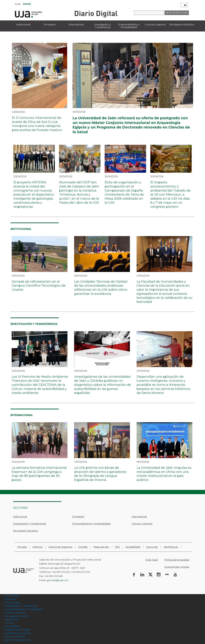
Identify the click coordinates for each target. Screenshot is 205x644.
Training (9, 623)
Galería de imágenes (60, 547)
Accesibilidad (133, 547)
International (12, 626)
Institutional (11, 620)
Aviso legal (152, 560)
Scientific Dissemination (18, 640)
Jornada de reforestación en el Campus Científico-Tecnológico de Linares (39, 286)
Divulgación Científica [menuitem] (182, 25)
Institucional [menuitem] (23, 25)
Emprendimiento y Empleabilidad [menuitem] (129, 26)
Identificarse (171, 547)
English (18, 4)
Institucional (20, 517)
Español (27, 4)
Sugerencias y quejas (177, 567)
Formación (78, 517)
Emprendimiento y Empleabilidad (91, 524)
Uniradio (83, 547)
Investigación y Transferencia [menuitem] (102, 26)
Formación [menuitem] (50, 25)
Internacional (139, 517)
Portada (22, 547)
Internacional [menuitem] (76, 25)
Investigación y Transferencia (29, 524)
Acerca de (152, 547)
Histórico (38, 547)
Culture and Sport (15, 637)
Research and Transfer (17, 630)
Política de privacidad (177, 560)
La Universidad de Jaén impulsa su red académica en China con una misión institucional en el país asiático (164, 474)
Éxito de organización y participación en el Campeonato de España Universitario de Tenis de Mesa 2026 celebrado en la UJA (124, 192)
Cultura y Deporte (142, 524)
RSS (117, 547)
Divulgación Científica (25, 531)
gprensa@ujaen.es (57, 580)
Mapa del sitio (101, 547)
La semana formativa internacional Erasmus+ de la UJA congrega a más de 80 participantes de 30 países (39, 474)
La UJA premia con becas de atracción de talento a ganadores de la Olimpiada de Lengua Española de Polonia (100, 474)
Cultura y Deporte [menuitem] (155, 25)
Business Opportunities (18, 633)
